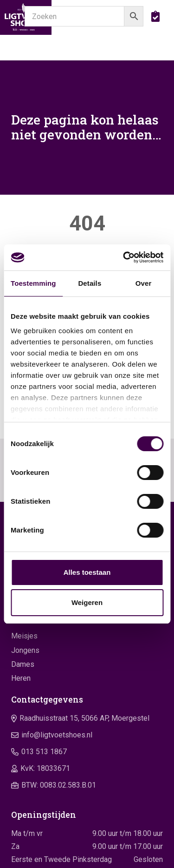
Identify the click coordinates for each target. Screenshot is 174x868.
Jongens (25, 650)
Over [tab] (144, 283)
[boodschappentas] (156, 16)
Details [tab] (90, 283)
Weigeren (87, 602)
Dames (23, 664)
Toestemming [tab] (33, 283)
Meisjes (24, 636)
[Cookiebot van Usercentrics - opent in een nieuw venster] (124, 257)
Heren (21, 678)
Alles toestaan (87, 572)
